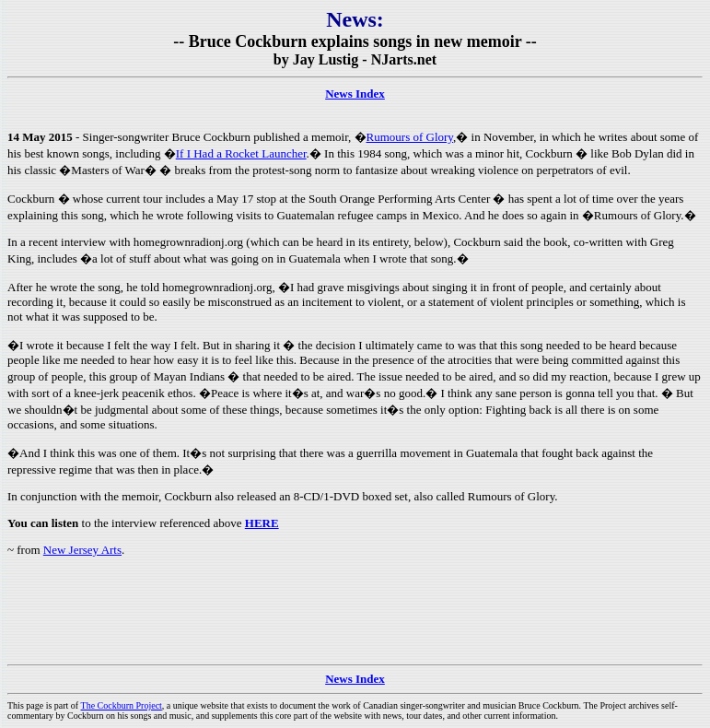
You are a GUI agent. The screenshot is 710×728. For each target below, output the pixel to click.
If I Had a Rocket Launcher (241, 153)
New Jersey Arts (82, 550)
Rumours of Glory (410, 137)
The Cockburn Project (122, 705)
